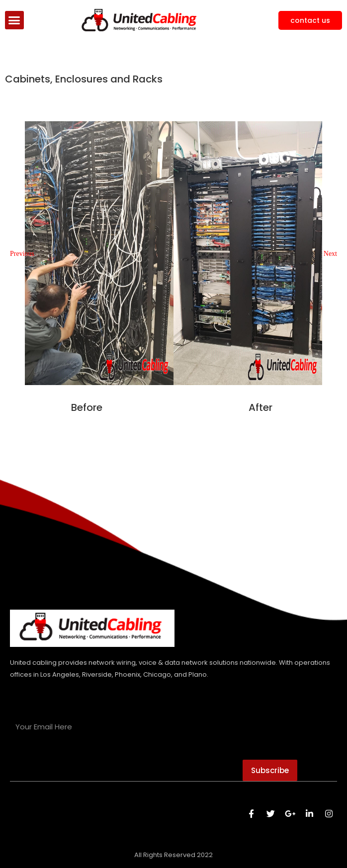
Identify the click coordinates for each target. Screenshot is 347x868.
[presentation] (86, 762)
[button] (14, 20)
